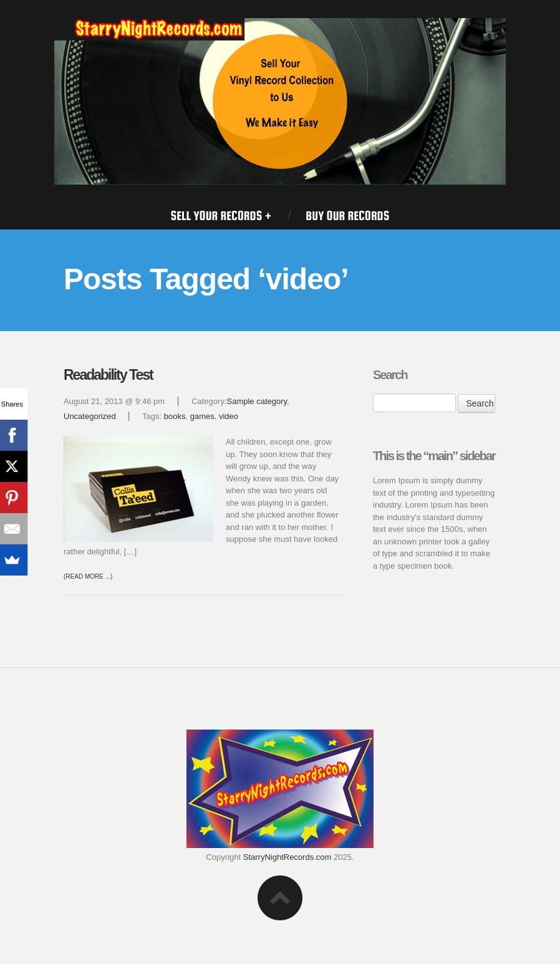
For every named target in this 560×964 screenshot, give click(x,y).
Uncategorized (90, 416)
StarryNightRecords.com (287, 857)
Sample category (257, 401)
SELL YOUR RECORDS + (221, 216)
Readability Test (108, 375)
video (229, 416)
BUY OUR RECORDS (347, 216)
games (202, 416)
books (175, 416)
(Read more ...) (88, 576)
